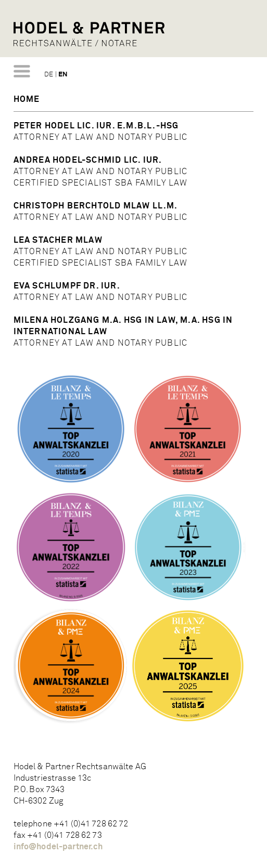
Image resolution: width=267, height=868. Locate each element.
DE (49, 75)
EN (63, 75)
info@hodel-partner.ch (58, 847)
